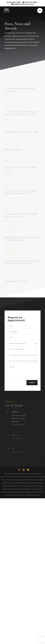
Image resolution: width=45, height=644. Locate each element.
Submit (32, 383)
